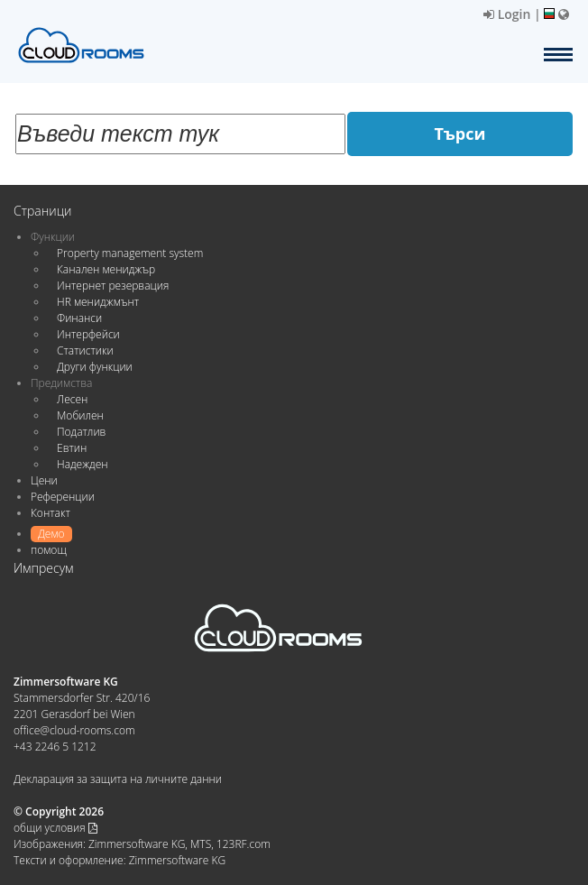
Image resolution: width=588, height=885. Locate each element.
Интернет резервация (113, 286)
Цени (44, 480)
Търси (460, 134)
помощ (49, 550)
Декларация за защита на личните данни (118, 779)
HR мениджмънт (98, 302)
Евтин (72, 448)
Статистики (85, 350)
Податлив (81, 432)
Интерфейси (88, 334)
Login (507, 14)
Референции (63, 497)
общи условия (55, 828)
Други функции (95, 367)
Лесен (72, 399)
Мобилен (80, 415)
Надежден (83, 464)
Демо (51, 534)
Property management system (130, 253)
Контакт (51, 513)
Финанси (79, 318)
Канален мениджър (106, 269)
